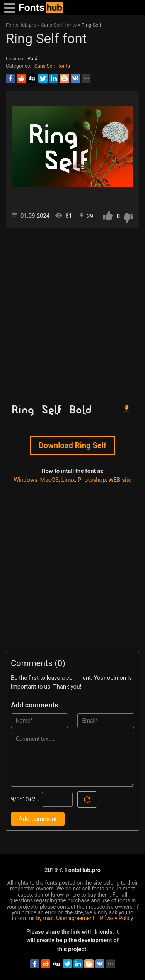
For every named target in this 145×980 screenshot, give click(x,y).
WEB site (120, 480)
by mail (45, 918)
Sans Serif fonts (52, 66)
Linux (68, 480)
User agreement (75, 918)
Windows (26, 480)
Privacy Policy (116, 918)
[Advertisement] (72, 312)
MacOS (49, 480)
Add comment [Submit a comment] (38, 819)
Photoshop (92, 480)
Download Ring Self (72, 445)
